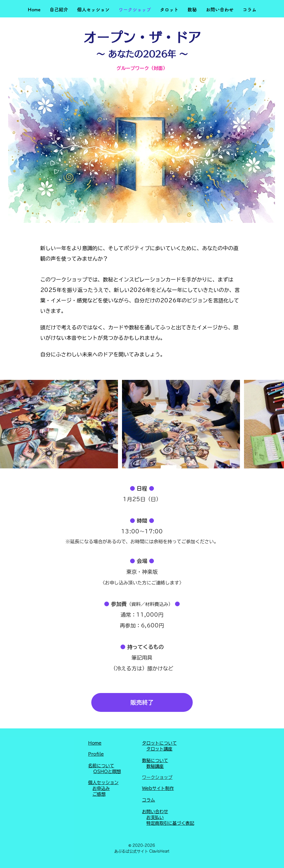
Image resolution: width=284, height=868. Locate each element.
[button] (59, 10)
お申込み (101, 788)
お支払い (155, 817)
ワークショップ (157, 777)
